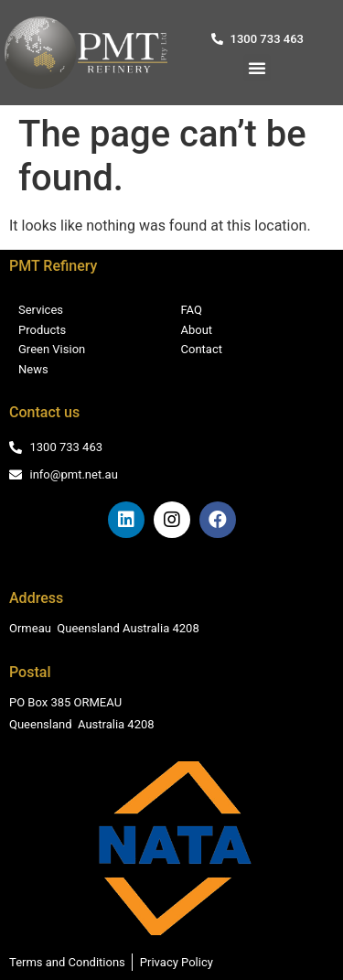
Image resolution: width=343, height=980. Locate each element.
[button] (257, 68)
